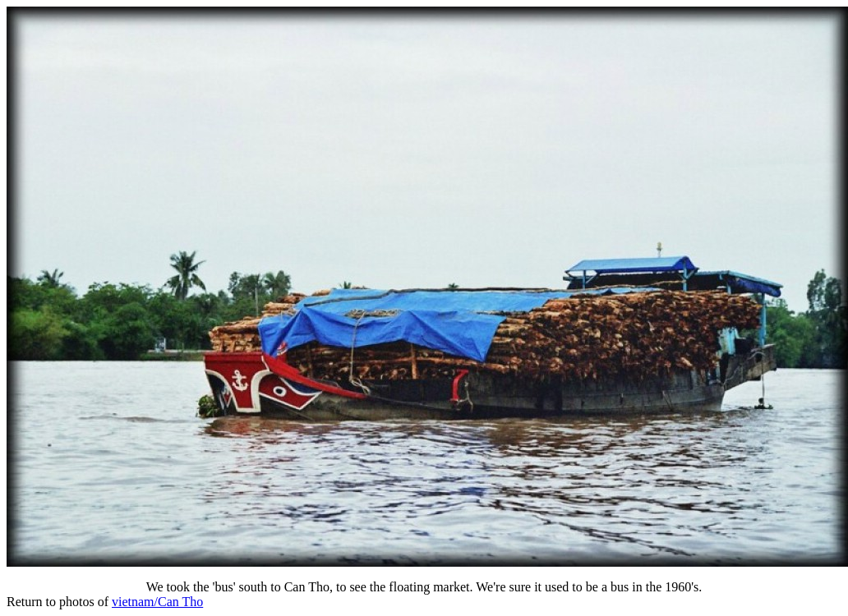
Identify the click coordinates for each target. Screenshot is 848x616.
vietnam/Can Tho (157, 602)
